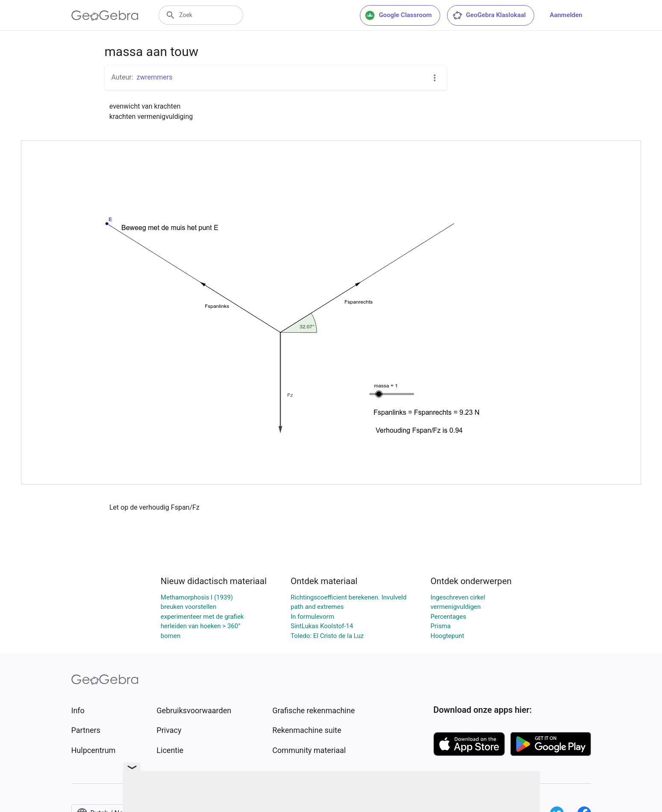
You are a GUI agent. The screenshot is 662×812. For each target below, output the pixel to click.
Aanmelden (566, 15)
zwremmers (155, 77)
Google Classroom (398, 15)
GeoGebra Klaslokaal (489, 15)
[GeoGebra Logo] (105, 15)
